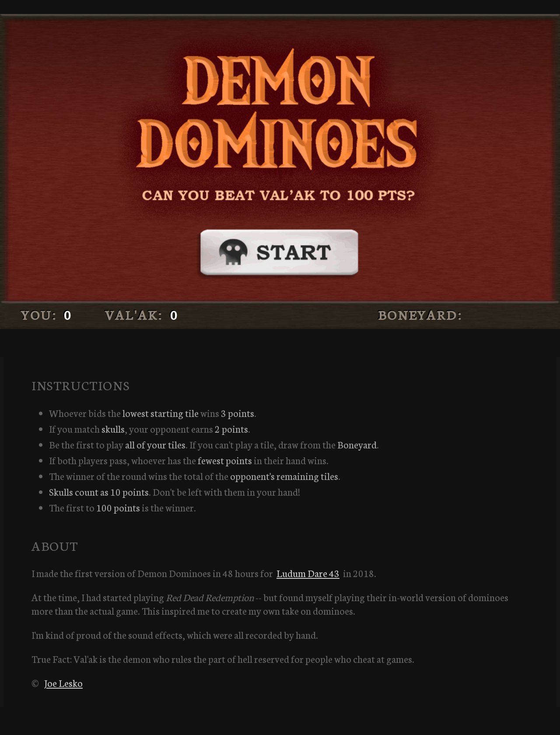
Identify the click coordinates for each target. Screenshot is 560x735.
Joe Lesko (63, 683)
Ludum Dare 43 (308, 573)
